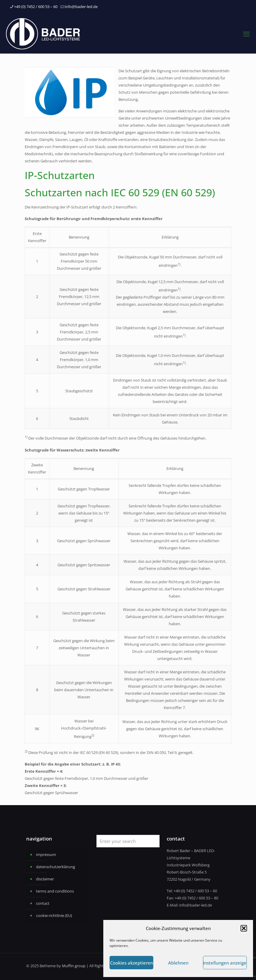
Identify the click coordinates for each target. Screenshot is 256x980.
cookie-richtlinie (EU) (54, 915)
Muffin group (74, 966)
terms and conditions (55, 891)
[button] (244, 928)
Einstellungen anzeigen (225, 963)
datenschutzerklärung (56, 867)
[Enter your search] (128, 841)
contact (43, 903)
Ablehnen (178, 963)
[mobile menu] (246, 34)
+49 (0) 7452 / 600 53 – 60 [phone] (36, 7)
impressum (46, 854)
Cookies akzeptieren (132, 963)
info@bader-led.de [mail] (81, 7)
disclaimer (45, 879)
